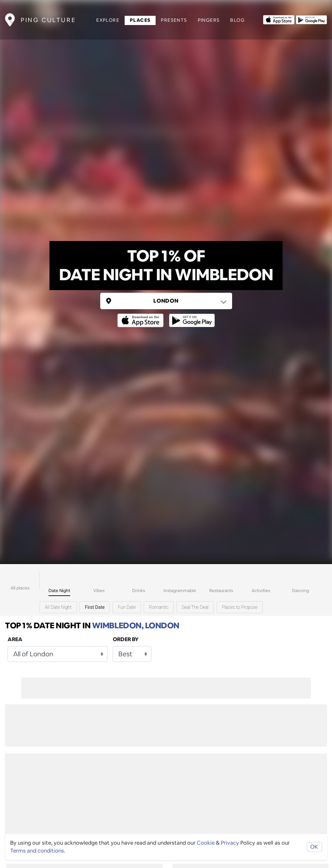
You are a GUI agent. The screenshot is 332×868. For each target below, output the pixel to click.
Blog (237, 20)
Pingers (209, 20)
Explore (108, 20)
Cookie (206, 843)
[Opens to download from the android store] (311, 19)
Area (15, 639)
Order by (126, 639)
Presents (174, 20)
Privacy (230, 843)
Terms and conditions (37, 851)
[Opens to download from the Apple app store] (279, 19)
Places (140, 20)
